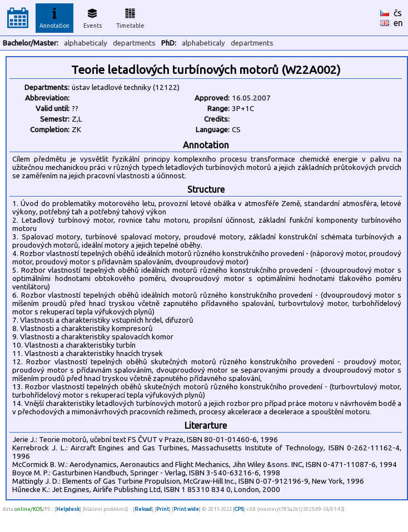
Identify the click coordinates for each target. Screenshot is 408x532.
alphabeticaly (86, 43)
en (398, 23)
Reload (143, 509)
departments (134, 43)
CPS (239, 509)
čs (398, 13)
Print (163, 509)
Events (93, 17)
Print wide (186, 509)
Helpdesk (68, 509)
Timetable (130, 17)
